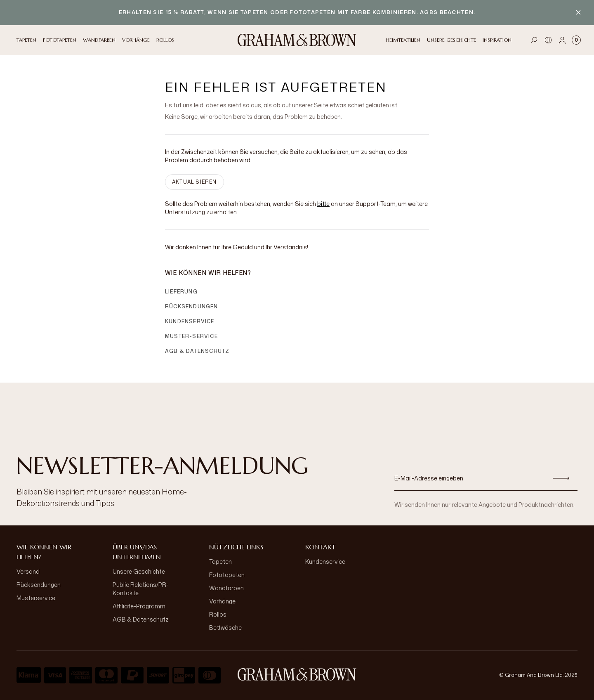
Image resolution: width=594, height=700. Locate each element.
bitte (323, 204)
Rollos (218, 614)
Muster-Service (191, 336)
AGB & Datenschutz (197, 351)
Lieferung (181, 292)
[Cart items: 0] (576, 40)
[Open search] (534, 40)
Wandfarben (226, 588)
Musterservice (36, 598)
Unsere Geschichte (139, 571)
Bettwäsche (225, 628)
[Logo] (297, 40)
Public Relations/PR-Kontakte (141, 589)
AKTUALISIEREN (194, 182)
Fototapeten (227, 575)
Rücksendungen (192, 306)
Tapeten (220, 562)
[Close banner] (578, 12)
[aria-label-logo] (297, 674)
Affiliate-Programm (139, 606)
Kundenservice (190, 321)
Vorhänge (222, 601)
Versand (28, 571)
